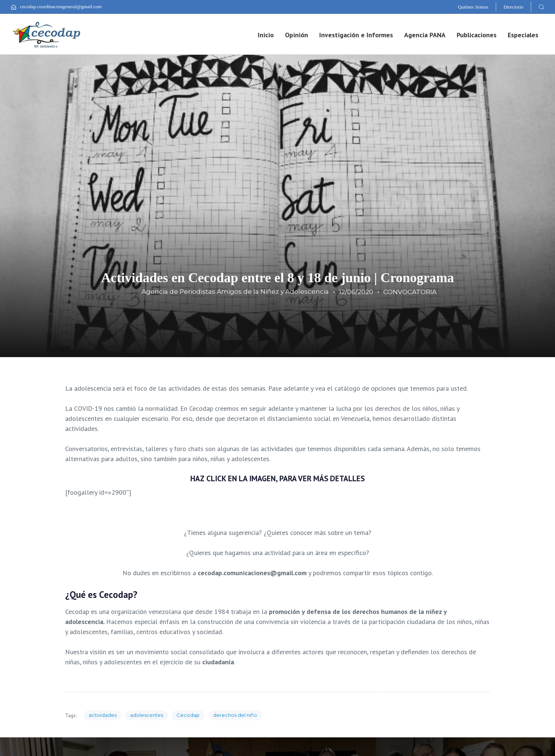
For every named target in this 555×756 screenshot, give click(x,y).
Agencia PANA (425, 35)
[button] (541, 7)
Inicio (266, 35)
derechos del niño (235, 715)
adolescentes (147, 715)
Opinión (296, 35)
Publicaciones (477, 35)
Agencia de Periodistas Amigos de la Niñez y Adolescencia (235, 292)
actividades (103, 715)
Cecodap (188, 715)
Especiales (523, 35)
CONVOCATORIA (410, 292)
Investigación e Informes (356, 35)
